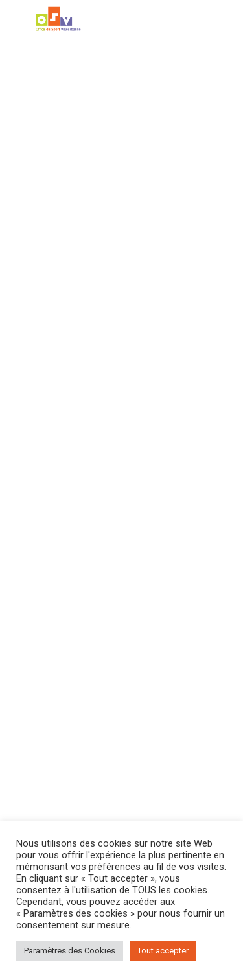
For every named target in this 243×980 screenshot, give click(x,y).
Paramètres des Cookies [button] (70, 951)
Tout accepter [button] (163, 951)
